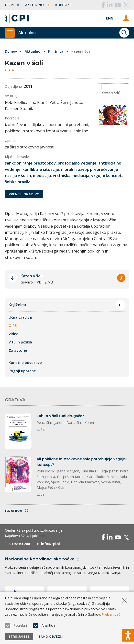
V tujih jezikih (20, 342)
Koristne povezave (25, 362)
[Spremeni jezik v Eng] (110, 18)
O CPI (12, 5)
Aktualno (37, 5)
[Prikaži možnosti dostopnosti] (128, 635)
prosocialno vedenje (77, 163)
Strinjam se (19, 637)
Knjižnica (56, 51)
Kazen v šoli (32, 276)
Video (14, 334)
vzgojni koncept (106, 176)
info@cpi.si (50, 544)
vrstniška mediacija (71, 176)
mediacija (42, 176)
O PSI (13, 325)
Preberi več (111, 614)
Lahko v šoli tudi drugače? (60, 416)
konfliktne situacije (41, 169)
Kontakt (64, 5)
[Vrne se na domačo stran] (17, 18)
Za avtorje (18, 350)
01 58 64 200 (20, 544)
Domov (11, 51)
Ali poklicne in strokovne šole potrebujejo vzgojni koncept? (82, 462)
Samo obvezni (51, 637)
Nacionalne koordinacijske (43, 559)
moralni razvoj (75, 169)
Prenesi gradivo (24, 194)
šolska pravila (18, 182)
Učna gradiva (20, 317)
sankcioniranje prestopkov (30, 163)
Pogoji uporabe (22, 371)
